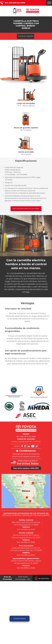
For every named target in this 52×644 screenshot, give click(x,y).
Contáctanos (20, 619)
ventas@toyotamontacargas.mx (26, 454)
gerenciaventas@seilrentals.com (26, 456)
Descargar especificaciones (26, 209)
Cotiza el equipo (26, 36)
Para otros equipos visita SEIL (26, 468)
